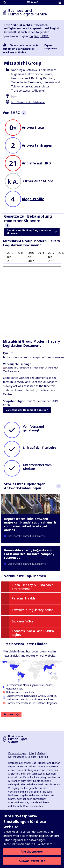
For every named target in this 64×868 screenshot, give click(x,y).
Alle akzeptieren (32, 852)
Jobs (32, 753)
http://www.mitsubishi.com (28, 102)
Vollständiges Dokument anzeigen (27, 410)
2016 (41, 253)
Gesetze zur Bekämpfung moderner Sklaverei (32, 232)
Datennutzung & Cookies (22, 757)
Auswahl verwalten (32, 861)
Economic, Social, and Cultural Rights (33, 633)
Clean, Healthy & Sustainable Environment (33, 587)
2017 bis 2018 (51, 257)
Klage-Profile (33, 199)
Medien (41, 753)
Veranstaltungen (17, 753)
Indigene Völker (23, 621)
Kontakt (44, 757)
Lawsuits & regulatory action (33, 610)
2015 (20, 253)
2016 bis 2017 (31, 257)
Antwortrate (33, 127)
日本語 (45, 36)
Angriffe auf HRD (36, 163)
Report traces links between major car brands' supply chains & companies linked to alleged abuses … (30, 524)
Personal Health (23, 598)
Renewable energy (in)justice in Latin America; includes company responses (29, 554)
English (34, 36)
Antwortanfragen (37, 145)
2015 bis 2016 (10, 257)
